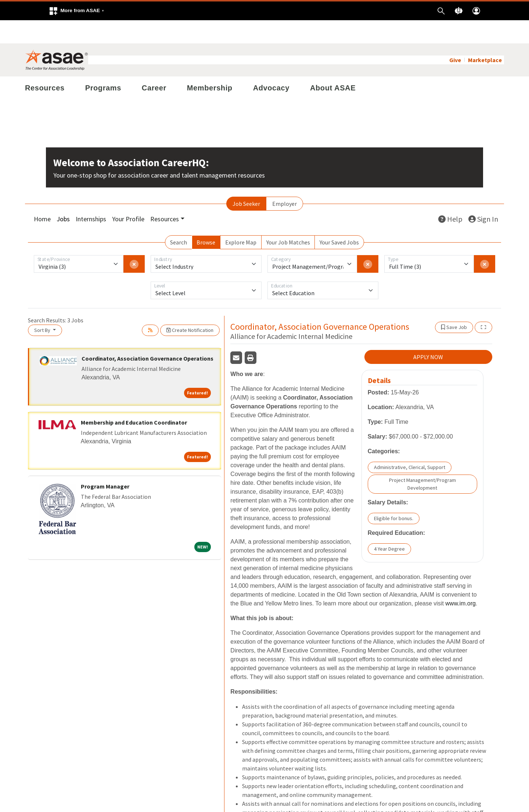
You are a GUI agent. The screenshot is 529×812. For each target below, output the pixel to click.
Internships (91, 196)
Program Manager (105, 463)
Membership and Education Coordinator (134, 399)
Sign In (483, 196)
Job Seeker (246, 180)
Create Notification (190, 307)
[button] (76, 11)
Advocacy (271, 65)
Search (179, 219)
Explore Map (241, 219)
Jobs (63, 196)
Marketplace (485, 37)
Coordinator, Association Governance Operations (147, 335)
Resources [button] (165, 196)
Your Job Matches (288, 219)
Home (42, 196)
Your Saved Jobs (339, 219)
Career (154, 65)
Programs (103, 65)
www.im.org (460, 581)
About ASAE (333, 65)
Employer (285, 180)
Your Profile (128, 196)
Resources (45, 65)
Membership (210, 65)
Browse (206, 219)
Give (455, 37)
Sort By (43, 307)
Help (450, 196)
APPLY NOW (428, 334)
